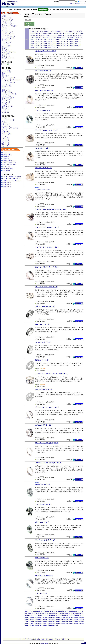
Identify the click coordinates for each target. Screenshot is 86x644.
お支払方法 (5, 159)
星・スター (5, 108)
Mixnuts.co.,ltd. (44, 643)
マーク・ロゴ (6, 110)
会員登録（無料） (7, 155)
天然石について (7, 183)
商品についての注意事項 (9, 165)
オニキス (4, 118)
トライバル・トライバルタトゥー (12, 80)
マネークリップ (7, 42)
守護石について (7, 187)
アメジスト (5, 122)
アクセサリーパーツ (8, 58)
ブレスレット (6, 30)
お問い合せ (30, 639)
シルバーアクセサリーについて (11, 179)
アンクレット (6, 40)
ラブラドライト (6, 132)
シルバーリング (7, 18)
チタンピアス (6, 54)
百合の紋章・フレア (8, 98)
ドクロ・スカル (7, 70)
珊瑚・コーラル (6, 144)
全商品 (4, 16)
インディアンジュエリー (9, 36)
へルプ (83, 4)
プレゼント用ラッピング (9, 163)
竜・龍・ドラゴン (7, 92)
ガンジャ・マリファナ (9, 78)
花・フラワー (6, 76)
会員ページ (5, 157)
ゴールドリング (7, 22)
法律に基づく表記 (7, 169)
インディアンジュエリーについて (12, 181)
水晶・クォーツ (6, 124)
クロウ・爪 (5, 112)
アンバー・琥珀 (6, 134)
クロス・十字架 (7, 72)
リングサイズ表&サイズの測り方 (12, 177)
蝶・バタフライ (7, 100)
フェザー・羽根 (7, 86)
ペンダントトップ (7, 32)
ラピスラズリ (5, 142)
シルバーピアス (7, 46)
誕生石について (7, 185)
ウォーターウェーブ (8, 84)
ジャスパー (5, 130)
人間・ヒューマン (7, 106)
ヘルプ (4, 152)
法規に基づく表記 (39, 639)
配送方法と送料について (9, 161)
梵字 (4, 74)
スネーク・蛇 (6, 102)
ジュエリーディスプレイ (9, 52)
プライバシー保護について (62, 639)
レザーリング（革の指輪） (10, 26)
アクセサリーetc (7, 50)
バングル (5, 28)
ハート (4, 88)
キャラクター (6, 104)
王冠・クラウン (7, 90)
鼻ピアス (5, 48)
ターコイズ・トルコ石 (8, 120)
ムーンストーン (6, 126)
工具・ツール (6, 56)
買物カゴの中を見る (75, 4)
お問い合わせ (6, 171)
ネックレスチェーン (8, 34)
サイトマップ (6, 167)
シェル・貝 (5, 146)
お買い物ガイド (49, 639)
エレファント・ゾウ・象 (9, 94)
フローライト (5, 140)
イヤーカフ (5, 44)
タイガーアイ (5, 138)
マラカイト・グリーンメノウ (10, 128)
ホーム (3, 7)
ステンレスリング (7, 20)
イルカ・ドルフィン (8, 96)
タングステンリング (8, 24)
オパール (4, 136)
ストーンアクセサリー (9, 38)
